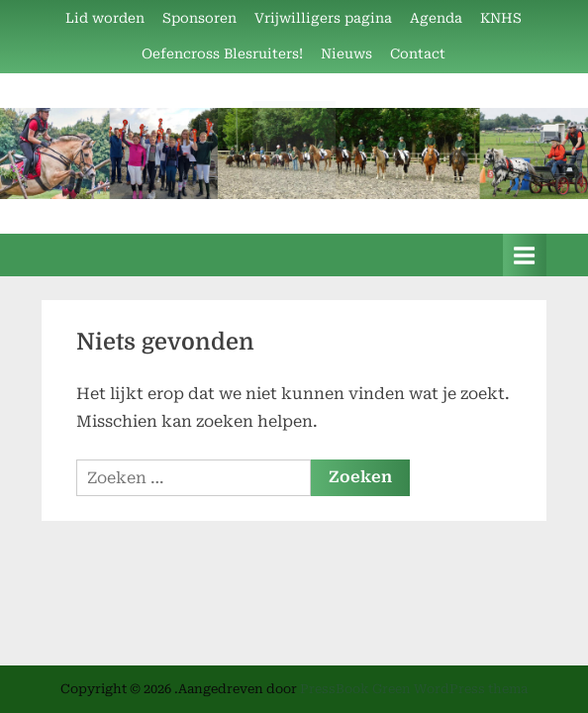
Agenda (436, 18)
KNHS (501, 18)
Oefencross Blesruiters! (222, 53)
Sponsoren (199, 18)
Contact (418, 53)
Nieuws (346, 53)
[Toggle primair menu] (525, 255)
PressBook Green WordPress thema (414, 689)
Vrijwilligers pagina (323, 18)
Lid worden (105, 18)
